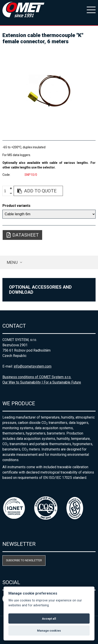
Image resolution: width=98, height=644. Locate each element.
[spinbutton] (7, 191)
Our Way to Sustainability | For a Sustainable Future (42, 382)
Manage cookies (49, 630)
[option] (49, 90)
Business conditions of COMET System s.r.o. (37, 377)
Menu (12, 262)
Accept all (49, 619)
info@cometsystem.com (33, 366)
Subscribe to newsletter (24, 560)
